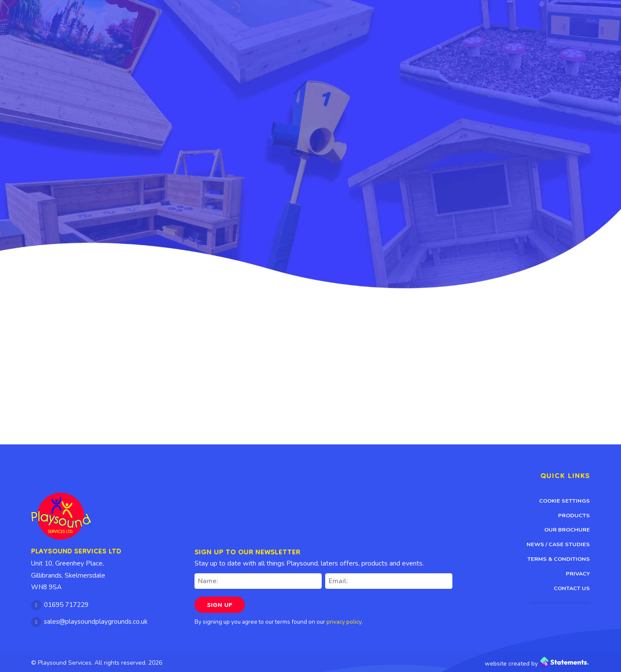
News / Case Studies (558, 544)
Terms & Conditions (559, 559)
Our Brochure (567, 530)
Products (574, 516)
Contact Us (572, 588)
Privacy (578, 574)
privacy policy (344, 622)
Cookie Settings (565, 501)
